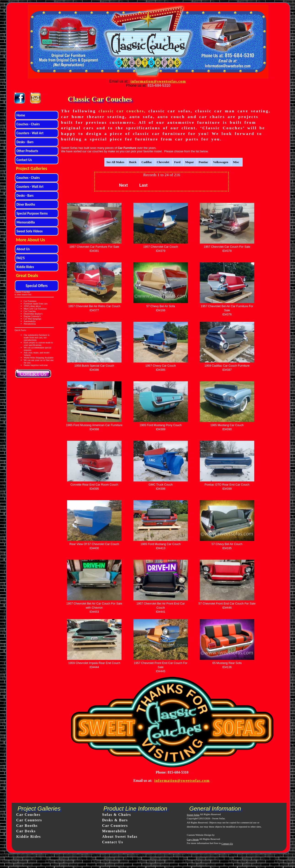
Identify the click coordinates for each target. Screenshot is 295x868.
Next (123, 185)
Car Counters (29, 820)
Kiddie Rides (29, 837)
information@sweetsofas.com (158, 81)
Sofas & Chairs (116, 815)
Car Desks (26, 831)
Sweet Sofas (193, 815)
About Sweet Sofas (120, 837)
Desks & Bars (115, 820)
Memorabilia (114, 831)
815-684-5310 (159, 85)
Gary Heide (193, 839)
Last (143, 185)
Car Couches (28, 815)
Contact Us (113, 842)
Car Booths (27, 826)
